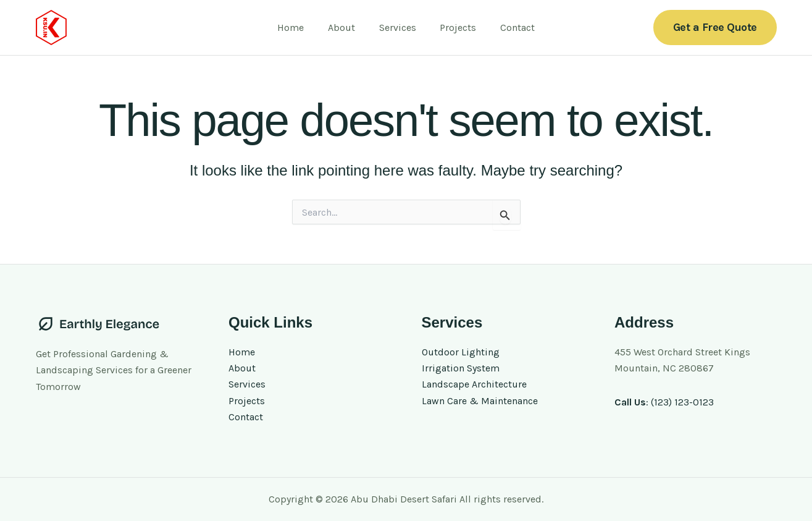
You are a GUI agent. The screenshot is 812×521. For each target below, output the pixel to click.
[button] (715, 28)
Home (299, 28)
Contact (509, 28)
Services (398, 28)
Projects (454, 28)
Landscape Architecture (474, 385)
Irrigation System (461, 368)
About (346, 28)
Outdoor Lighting (461, 352)
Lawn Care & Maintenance (480, 401)
